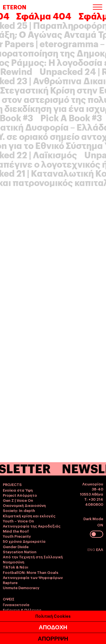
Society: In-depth (19, 510)
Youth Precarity (17, 536)
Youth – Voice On (18, 521)
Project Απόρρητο (20, 495)
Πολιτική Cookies (53, 637)
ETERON (15, 7)
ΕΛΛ (100, 549)
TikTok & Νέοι (16, 567)
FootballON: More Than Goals (31, 572)
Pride (7, 620)
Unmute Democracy (21, 587)
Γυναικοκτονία (16, 604)
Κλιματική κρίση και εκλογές (29, 516)
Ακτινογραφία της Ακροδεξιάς (32, 526)
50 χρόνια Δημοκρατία (24, 541)
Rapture (10, 582)
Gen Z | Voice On (18, 500)
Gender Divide (16, 546)
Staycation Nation (20, 552)
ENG (92, 549)
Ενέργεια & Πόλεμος (22, 610)
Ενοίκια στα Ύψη (18, 490)
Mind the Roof (16, 531)
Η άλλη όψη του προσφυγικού (31, 630)
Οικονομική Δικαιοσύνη (24, 505)
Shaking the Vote (19, 625)
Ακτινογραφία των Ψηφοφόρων (33, 577)
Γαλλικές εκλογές (19, 615)
